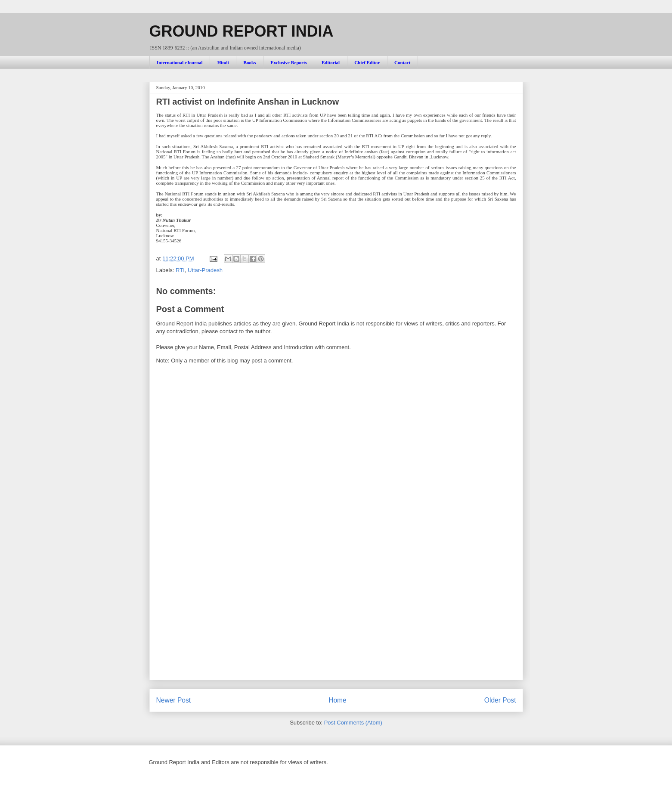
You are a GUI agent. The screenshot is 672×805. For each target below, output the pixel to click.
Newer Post (174, 700)
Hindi (223, 62)
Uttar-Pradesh (205, 270)
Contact (402, 62)
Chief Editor (367, 62)
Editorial (331, 62)
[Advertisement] (336, 619)
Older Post (500, 700)
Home (338, 700)
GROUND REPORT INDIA (242, 31)
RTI (180, 270)
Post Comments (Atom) (353, 723)
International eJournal (180, 62)
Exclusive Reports (289, 62)
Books (250, 62)
